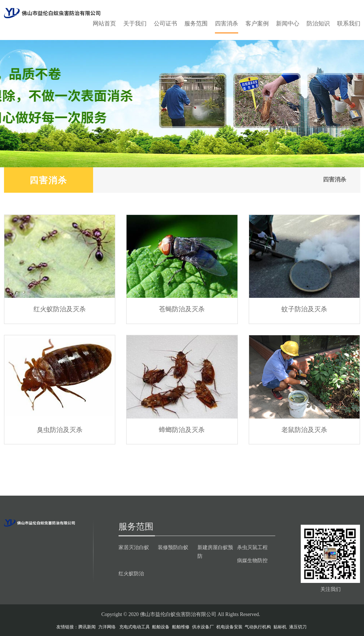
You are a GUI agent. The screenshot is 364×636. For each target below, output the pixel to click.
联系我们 (349, 23)
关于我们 (135, 23)
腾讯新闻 (87, 627)
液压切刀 (298, 627)
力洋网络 (107, 627)
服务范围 (196, 23)
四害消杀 (227, 23)
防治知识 (318, 23)
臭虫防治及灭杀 (60, 429)
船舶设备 (161, 627)
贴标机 (280, 627)
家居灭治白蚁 (134, 547)
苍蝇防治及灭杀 (182, 309)
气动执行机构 (258, 627)
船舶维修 (181, 627)
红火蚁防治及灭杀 (60, 309)
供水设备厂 (203, 627)
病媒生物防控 (252, 560)
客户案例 (257, 23)
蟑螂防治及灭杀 (182, 429)
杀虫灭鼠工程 (252, 547)
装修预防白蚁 (173, 547)
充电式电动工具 (135, 627)
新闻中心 (288, 23)
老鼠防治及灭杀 (304, 429)
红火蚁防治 (131, 573)
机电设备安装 (229, 627)
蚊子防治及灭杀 (304, 309)
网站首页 (104, 23)
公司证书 (165, 23)
